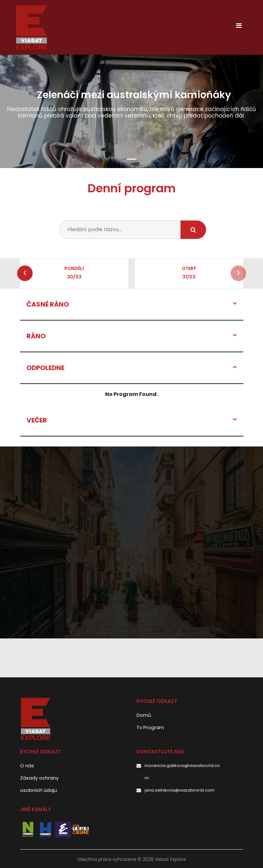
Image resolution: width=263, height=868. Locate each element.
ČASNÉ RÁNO (48, 304)
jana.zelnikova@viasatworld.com (180, 790)
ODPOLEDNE (45, 368)
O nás (27, 766)
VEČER (37, 420)
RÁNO (36, 336)
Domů (144, 715)
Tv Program (150, 727)
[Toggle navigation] (239, 27)
